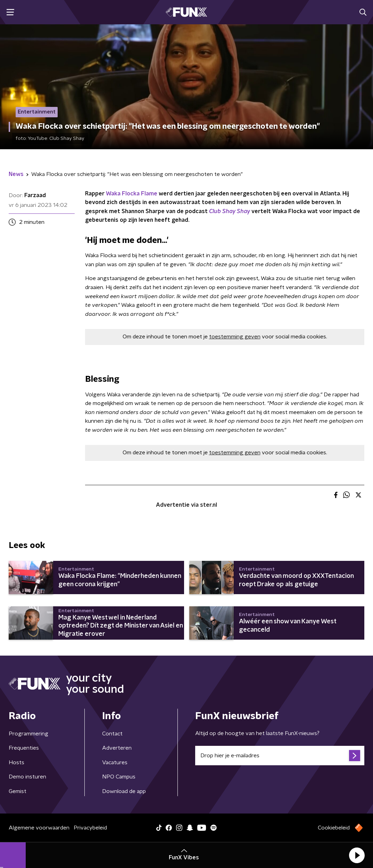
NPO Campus (119, 777)
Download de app (124, 791)
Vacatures (115, 762)
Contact (112, 734)
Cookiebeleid (334, 828)
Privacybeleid (90, 828)
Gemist (18, 791)
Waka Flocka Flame (132, 194)
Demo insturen (27, 777)
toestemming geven (235, 337)
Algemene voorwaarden (39, 828)
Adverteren (117, 748)
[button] (357, 855)
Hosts (16, 762)
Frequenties (24, 748)
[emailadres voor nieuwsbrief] (280, 756)
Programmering (28, 734)
